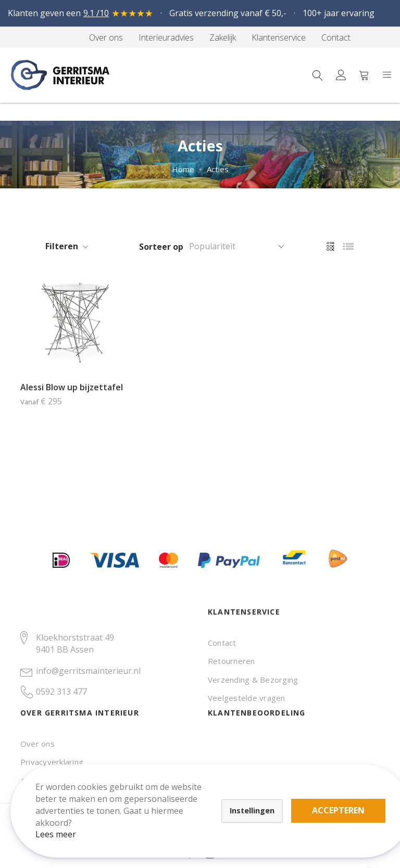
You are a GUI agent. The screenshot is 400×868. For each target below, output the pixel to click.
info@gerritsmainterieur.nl (88, 671)
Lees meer (62, 828)
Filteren (62, 246)
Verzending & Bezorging (253, 680)
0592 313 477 (61, 692)
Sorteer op (161, 247)
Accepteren (345, 805)
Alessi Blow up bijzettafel (72, 387)
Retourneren (232, 661)
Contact (222, 643)
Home (183, 169)
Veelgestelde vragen (247, 698)
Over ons (37, 744)
